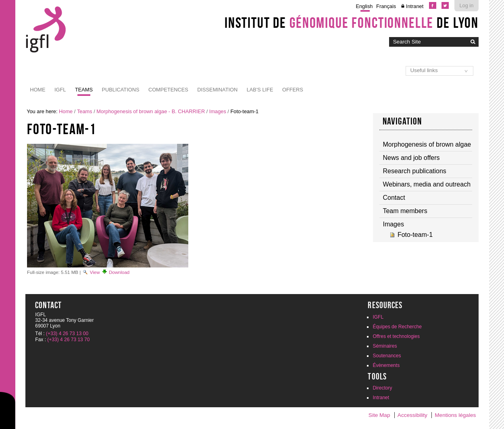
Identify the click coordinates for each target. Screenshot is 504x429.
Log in (466, 5)
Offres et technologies (396, 336)
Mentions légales (455, 415)
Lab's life (260, 90)
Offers (293, 90)
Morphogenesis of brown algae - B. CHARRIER (151, 111)
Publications (121, 90)
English (364, 6)
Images (218, 111)
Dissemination (217, 90)
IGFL (60, 90)
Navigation (402, 121)
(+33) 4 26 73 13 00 (67, 334)
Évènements (386, 365)
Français (386, 6)
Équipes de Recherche (397, 327)
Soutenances (387, 356)
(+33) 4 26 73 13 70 (68, 340)
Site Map (379, 415)
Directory (382, 388)
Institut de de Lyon (352, 23)
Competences (168, 90)
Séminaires (385, 346)
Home (37, 90)
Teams (84, 90)
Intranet (415, 6)
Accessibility (412, 415)
